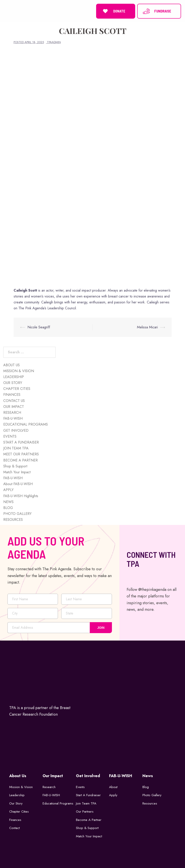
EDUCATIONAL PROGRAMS (26, 424)
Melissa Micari (147, 327)
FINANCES (12, 395)
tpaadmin (54, 42)
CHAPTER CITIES (17, 389)
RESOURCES (13, 520)
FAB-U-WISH (13, 418)
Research (49, 787)
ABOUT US (12, 365)
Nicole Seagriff (39, 327)
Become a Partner (89, 820)
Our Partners (85, 812)
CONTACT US (14, 401)
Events (80, 787)
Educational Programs (58, 803)
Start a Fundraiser (88, 795)
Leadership (17, 795)
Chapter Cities (19, 812)
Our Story (16, 803)
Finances (15, 820)
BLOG (8, 508)
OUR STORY (13, 383)
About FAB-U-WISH (18, 484)
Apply (113, 795)
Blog (146, 787)
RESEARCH (12, 413)
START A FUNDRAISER (21, 442)
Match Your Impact (17, 472)
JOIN (101, 628)
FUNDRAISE (157, 11)
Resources (150, 803)
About (113, 787)
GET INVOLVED (16, 430)
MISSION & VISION (19, 371)
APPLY (8, 490)
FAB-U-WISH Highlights (21, 496)
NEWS (8, 502)
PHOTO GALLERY (17, 514)
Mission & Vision (21, 787)
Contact (14, 828)
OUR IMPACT (14, 407)
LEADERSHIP (14, 377)
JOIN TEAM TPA (16, 448)
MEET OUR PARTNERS (21, 454)
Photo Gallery (152, 795)
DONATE (113, 11)
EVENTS (10, 436)
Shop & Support (15, 466)
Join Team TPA (86, 803)
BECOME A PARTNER (21, 460)
